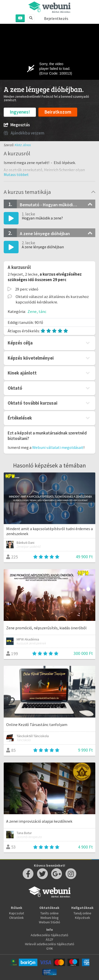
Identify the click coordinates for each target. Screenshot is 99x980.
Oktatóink (16, 918)
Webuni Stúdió (49, 922)
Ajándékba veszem (24, 133)
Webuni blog (49, 918)
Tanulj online (82, 913)
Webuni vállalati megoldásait (58, 447)
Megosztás (17, 125)
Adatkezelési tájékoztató (49, 935)
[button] (16, 174)
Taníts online (49, 913)
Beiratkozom (58, 112)
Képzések (83, 918)
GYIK (50, 948)
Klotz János (23, 145)
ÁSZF (50, 939)
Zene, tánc (37, 311)
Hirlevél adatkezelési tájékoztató (50, 944)
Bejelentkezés (56, 18)
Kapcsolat (17, 913)
